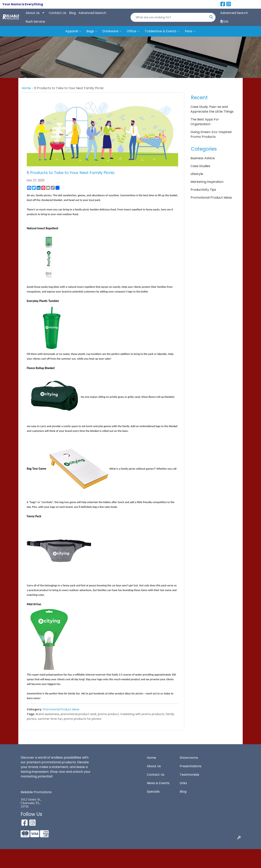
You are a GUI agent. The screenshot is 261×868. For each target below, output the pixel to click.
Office (133, 31)
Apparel (73, 31)
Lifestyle (197, 174)
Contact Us (58, 13)
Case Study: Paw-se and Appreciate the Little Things (212, 109)
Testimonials (189, 775)
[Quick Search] (169, 17)
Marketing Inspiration (207, 182)
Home (26, 88)
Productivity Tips (203, 190)
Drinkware (112, 31)
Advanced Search (92, 13)
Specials (153, 792)
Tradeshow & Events (162, 31)
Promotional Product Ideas (61, 709)
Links (183, 783)
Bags (92, 31)
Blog (72, 13)
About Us (33, 13)
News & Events (158, 783)
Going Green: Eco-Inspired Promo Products (211, 134)
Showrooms (189, 758)
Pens (190, 31)
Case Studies (200, 166)
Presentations (191, 766)
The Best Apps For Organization (205, 122)
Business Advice (203, 158)
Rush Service (35, 22)
